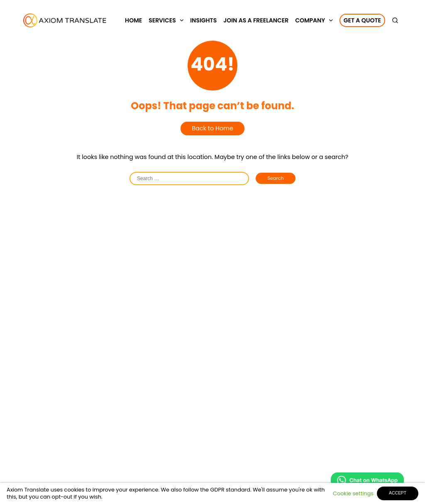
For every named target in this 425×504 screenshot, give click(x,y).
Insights (203, 20)
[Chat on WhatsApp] (367, 482)
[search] (397, 20)
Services (162, 20)
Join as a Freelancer (256, 20)
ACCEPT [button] (398, 493)
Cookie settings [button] (353, 493)
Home (133, 20)
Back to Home (212, 128)
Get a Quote (362, 20)
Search (275, 178)
